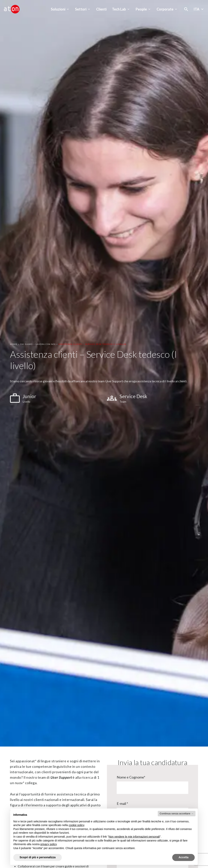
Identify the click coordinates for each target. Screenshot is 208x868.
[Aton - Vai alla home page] (12, 9)
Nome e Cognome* (131, 777)
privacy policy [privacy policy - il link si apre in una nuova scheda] (49, 844)
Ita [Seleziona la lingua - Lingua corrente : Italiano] (199, 9)
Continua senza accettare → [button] (177, 814)
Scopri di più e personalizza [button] (38, 857)
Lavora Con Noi (46, 344)
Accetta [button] (183, 857)
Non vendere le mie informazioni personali (134, 837)
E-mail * (122, 803)
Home (14, 344)
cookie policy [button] (76, 825)
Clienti (101, 9)
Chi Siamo (26, 344)
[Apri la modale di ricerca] (186, 9)
